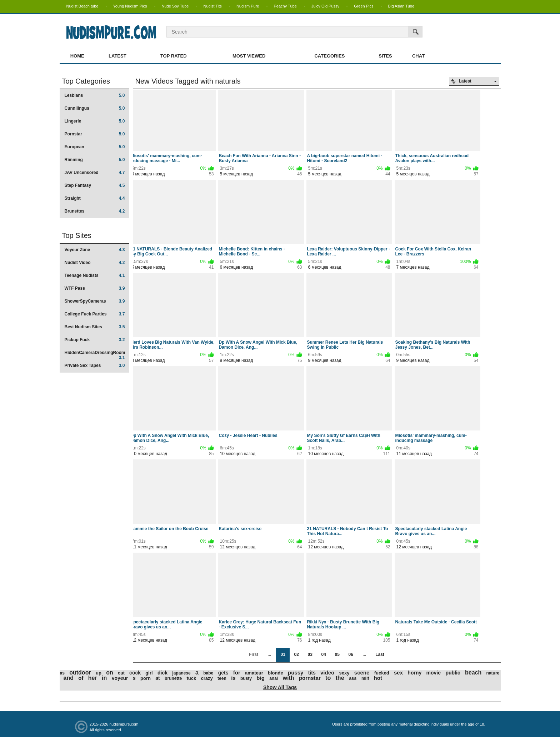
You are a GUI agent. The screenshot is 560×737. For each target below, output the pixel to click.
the (340, 678)
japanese (181, 673)
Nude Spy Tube (175, 6)
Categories (329, 56)
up (99, 673)
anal (274, 678)
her (93, 678)
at (157, 678)
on (110, 673)
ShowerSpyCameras (95, 301)
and (69, 678)
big (261, 678)
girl (149, 673)
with (289, 678)
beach (473, 673)
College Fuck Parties (95, 314)
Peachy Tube (285, 6)
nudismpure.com (124, 724)
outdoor (80, 673)
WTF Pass (95, 288)
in (104, 678)
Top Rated (174, 56)
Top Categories (86, 81)
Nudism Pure (248, 6)
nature (493, 673)
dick (162, 673)
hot (378, 678)
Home (77, 56)
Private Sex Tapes (95, 365)
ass (353, 678)
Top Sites (77, 235)
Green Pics (364, 6)
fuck (191, 678)
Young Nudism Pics (130, 6)
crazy (207, 678)
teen (222, 678)
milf (365, 678)
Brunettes (95, 211)
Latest (117, 56)
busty (246, 678)
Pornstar (95, 134)
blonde (276, 673)
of (81, 678)
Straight (95, 198)
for (237, 673)
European (95, 147)
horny (414, 673)
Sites (385, 56)
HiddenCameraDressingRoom (95, 355)
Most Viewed (249, 56)
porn (146, 678)
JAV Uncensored (95, 173)
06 (351, 654)
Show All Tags (280, 687)
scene (362, 673)
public (453, 673)
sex (398, 673)
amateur (254, 673)
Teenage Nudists (95, 275)
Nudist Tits (212, 6)
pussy (296, 673)
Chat (418, 56)
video (327, 673)
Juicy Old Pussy (325, 6)
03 (310, 654)
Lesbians (95, 95)
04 (323, 654)
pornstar (310, 678)
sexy (344, 673)
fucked (382, 673)
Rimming (95, 160)
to (328, 678)
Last (380, 654)
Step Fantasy (95, 185)
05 (337, 654)
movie (434, 673)
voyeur (120, 678)
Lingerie (95, 121)
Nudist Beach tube (82, 6)
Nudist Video (95, 263)
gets (223, 673)
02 (296, 654)
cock (135, 673)
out (121, 673)
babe (208, 673)
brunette (173, 678)
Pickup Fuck (95, 340)
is (233, 678)
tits (312, 673)
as (62, 673)
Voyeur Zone (95, 250)
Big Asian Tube (401, 6)
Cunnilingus (95, 108)
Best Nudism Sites (95, 327)
